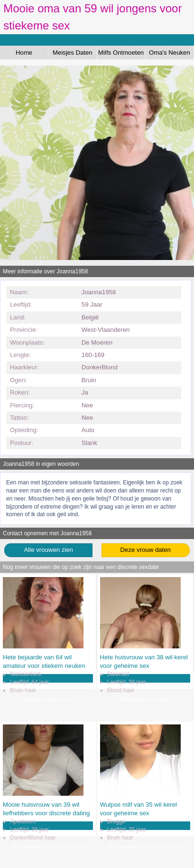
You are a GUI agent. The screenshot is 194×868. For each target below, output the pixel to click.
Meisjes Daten (73, 53)
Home (24, 53)
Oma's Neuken (170, 53)
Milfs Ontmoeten (121, 53)
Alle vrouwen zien (49, 550)
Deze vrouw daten (146, 550)
